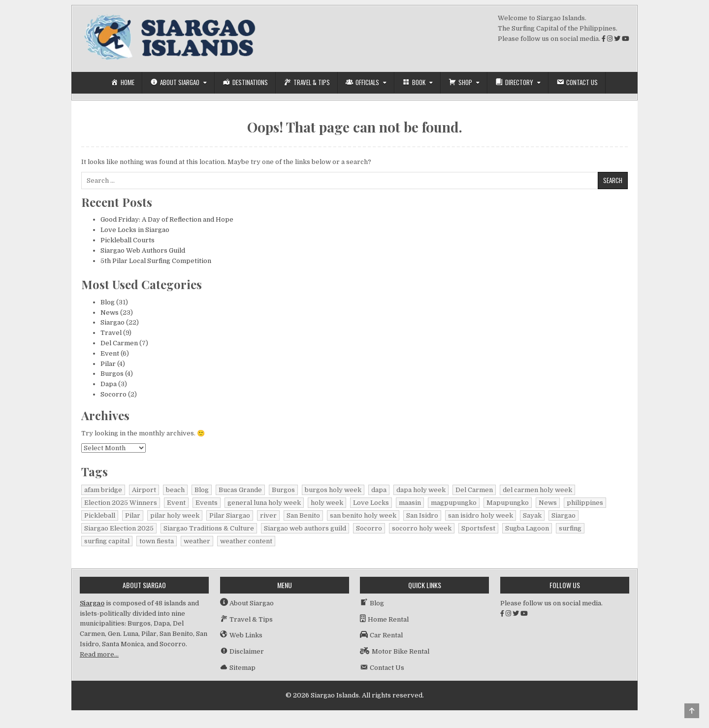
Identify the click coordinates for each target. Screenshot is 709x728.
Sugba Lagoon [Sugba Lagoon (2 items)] (527, 528)
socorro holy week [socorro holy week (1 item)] (422, 528)
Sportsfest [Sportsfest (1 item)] (478, 528)
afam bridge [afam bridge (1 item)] (103, 490)
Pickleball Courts (128, 240)
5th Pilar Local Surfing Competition (156, 261)
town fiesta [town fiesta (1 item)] (157, 541)
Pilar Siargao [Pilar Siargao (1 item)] (230, 515)
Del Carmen (119, 343)
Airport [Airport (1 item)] (144, 490)
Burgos (112, 374)
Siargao (113, 322)
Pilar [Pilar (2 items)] (133, 515)
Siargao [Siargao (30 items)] (564, 515)
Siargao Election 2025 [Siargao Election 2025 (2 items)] (119, 528)
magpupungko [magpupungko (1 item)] (454, 503)
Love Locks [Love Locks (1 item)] (371, 503)
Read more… (99, 654)
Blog (108, 302)
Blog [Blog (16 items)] (202, 490)
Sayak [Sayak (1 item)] (532, 515)
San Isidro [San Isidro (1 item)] (422, 515)
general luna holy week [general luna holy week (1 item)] (264, 503)
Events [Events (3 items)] (207, 503)
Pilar (108, 364)
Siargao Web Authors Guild (143, 250)
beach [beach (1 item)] (175, 490)
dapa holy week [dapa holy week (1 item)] (421, 490)
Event (110, 353)
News (110, 313)
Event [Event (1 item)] (176, 503)
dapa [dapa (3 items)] (379, 490)
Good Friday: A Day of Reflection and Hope (167, 219)
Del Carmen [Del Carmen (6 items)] (474, 490)
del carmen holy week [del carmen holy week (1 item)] (537, 490)
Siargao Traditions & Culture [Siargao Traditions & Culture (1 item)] (209, 528)
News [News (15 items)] (548, 503)
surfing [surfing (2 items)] (570, 528)
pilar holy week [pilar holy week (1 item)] (175, 515)
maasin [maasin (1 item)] (410, 503)
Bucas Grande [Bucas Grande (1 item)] (240, 490)
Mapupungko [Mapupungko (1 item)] (508, 503)
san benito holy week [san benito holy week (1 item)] (363, 515)
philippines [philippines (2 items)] (585, 503)
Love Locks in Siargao (135, 230)
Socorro (113, 394)
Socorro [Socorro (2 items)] (369, 528)
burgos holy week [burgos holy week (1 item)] (333, 490)
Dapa (109, 384)
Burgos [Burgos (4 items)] (283, 490)
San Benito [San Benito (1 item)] (303, 515)
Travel (111, 333)
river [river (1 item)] (268, 515)
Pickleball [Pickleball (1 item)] (100, 515)
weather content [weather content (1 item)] (246, 541)
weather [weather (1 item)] (197, 541)
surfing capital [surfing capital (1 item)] (107, 541)
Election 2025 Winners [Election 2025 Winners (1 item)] (121, 503)
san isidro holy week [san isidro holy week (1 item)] (481, 515)
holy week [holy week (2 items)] (327, 503)
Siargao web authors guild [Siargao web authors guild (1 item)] (305, 528)
